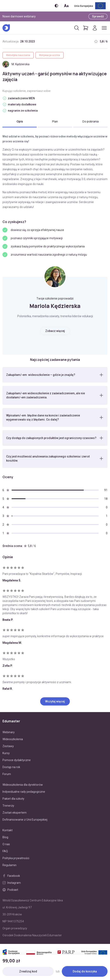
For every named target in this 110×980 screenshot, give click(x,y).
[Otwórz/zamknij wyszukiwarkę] (77, 28)
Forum (7, 774)
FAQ (5, 851)
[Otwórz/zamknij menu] (104, 28)
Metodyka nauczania (18, 55)
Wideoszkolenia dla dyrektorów (23, 785)
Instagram (12, 883)
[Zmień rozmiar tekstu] (66, 6)
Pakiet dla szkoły (13, 799)
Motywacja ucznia (50, 55)
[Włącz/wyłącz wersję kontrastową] (56, 6)
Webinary (9, 732)
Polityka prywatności (16, 858)
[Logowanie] (95, 28)
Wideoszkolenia (13, 739)
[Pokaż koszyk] (86, 28)
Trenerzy (8, 806)
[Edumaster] (6, 28)
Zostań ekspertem (15, 813)
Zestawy (8, 746)
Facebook (11, 876)
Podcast (10, 890)
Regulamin (9, 865)
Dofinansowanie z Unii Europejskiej (25, 820)
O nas (6, 844)
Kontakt (8, 830)
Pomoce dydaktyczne (17, 760)
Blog (5, 837)
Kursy (6, 753)
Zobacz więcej (55, 331)
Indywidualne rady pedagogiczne (24, 792)
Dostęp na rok (11, 767)
